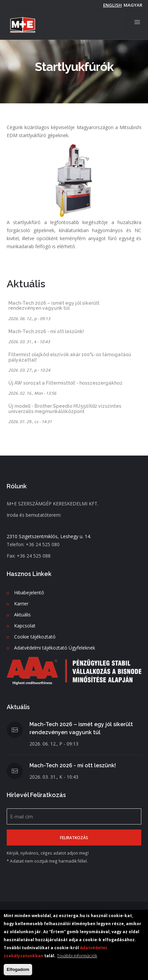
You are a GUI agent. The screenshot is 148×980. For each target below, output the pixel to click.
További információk (77, 956)
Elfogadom (18, 970)
